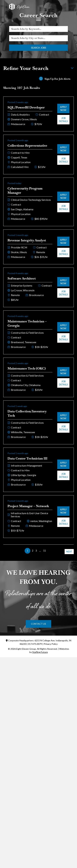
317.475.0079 (35, 644)
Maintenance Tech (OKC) (27, 368)
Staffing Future (40, 652)
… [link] (40, 551)
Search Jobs (39, 48)
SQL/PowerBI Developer (26, 107)
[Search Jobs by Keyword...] (38, 29)
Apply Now (63, 108)
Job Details (63, 120)
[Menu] (38, 19)
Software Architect (22, 278)
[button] (38, 624)
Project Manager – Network (28, 506)
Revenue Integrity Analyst (27, 240)
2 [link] (33, 551)
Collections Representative (27, 145)
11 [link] (45, 551)
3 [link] (36, 551)
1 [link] (28, 551)
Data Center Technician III (27, 458)
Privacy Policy (51, 644)
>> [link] (49, 551)
